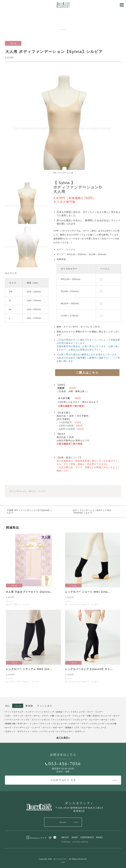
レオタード (74, 724)
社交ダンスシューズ (102, 716)
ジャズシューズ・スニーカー (86, 720)
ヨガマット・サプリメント (17, 731)
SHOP (75, 837)
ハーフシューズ (47, 731)
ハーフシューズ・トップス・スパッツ (22, 720)
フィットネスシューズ (75, 712)
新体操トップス (72, 728)
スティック (45, 724)
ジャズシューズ (97, 724)
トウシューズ (100, 728)
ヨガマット (80, 731)
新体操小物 (10, 724)
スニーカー (87, 728)
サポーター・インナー (28, 724)
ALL (8, 706)
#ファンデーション (18, 491)
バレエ (18, 706)
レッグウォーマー (65, 731)
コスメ (35, 731)
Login (63, 862)
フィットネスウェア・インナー (19, 712)
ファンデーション (22, 728)
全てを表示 (63, 738)
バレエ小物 (111, 724)
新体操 (29, 706)
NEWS (100, 837)
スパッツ (47, 728)
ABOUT (65, 837)
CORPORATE (87, 837)
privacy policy (80, 842)
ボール (104, 720)
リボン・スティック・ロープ (18, 716)
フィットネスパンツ (61, 720)
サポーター (58, 728)
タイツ (116, 716)
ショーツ (36, 728)
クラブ (84, 724)
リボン (113, 720)
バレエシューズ (60, 724)
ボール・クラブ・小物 (44, 716)
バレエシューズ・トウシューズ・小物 (73, 716)
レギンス (46, 720)
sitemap (66, 842)
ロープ (8, 728)
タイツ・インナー (95, 712)
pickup (59, 712)
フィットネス (44, 706)
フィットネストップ (45, 712)
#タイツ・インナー (37, 491)
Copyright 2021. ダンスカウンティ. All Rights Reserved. (63, 859)
